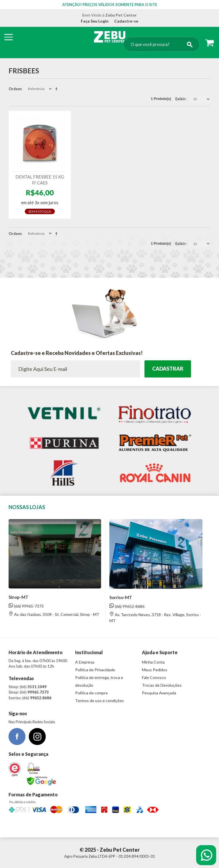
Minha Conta (153, 662)
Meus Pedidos (155, 670)
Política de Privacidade (95, 670)
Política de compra (91, 693)
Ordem (15, 89)
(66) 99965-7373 (26, 606)
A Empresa (85, 662)
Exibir (180, 99)
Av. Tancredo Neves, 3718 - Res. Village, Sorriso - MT (155, 617)
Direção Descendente (57, 89)
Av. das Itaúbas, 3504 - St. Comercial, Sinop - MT (54, 614)
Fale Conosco (154, 677)
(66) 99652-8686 (127, 606)
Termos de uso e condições (100, 701)
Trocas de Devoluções (162, 685)
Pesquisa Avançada (159, 693)
